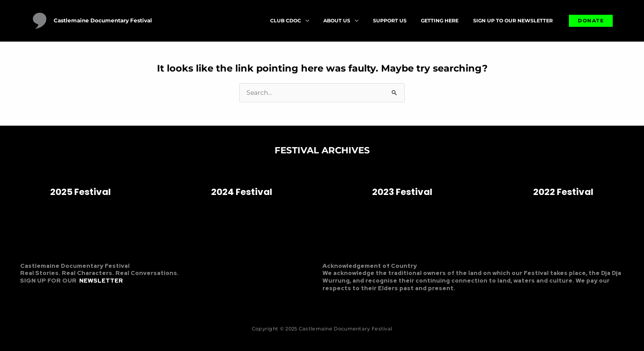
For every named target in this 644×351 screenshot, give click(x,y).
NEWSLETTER (101, 281)
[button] (591, 21)
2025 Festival (80, 192)
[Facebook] (26, 295)
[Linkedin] (55, 295)
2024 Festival (242, 192)
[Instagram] (41, 295)
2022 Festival (563, 192)
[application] (326, 21)
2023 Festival (402, 192)
